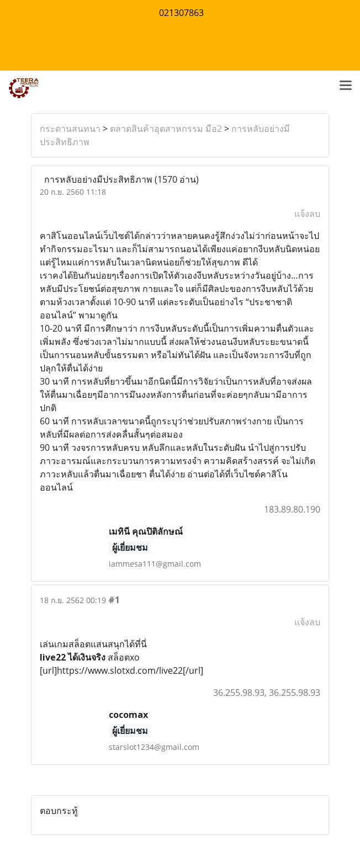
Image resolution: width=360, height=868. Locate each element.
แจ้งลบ (307, 214)
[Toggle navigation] (346, 86)
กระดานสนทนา (70, 129)
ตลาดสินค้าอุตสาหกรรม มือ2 (166, 129)
